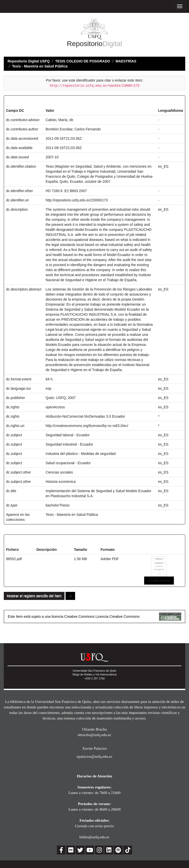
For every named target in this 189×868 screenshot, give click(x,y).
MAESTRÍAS (126, 61)
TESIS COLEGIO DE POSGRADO (83, 61)
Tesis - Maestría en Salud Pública (40, 66)
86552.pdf (14, 559)
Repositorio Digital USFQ (29, 61)
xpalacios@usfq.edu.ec (94, 756)
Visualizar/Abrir (159, 581)
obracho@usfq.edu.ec (94, 735)
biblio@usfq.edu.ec (94, 837)
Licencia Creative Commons (118, 617)
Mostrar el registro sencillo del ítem (34, 596)
